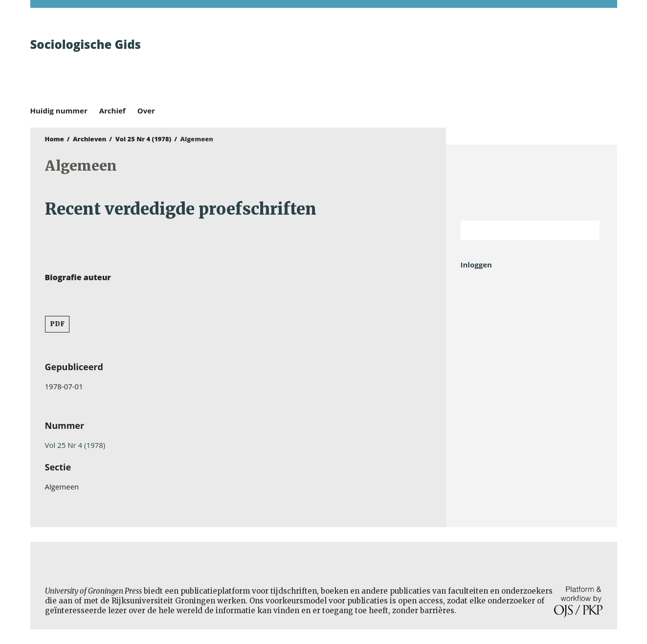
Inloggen (476, 265)
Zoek (587, 230)
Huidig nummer (59, 111)
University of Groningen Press (466, 59)
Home (55, 139)
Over (146, 111)
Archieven (89, 139)
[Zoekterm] (518, 230)
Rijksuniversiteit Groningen (532, 183)
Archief (112, 111)
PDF (57, 324)
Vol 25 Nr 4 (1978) (144, 139)
